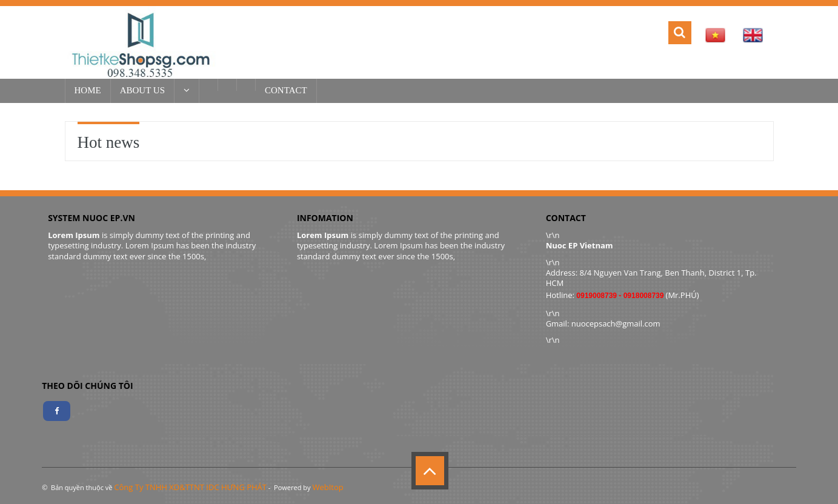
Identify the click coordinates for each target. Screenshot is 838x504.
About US (142, 90)
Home (88, 90)
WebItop (328, 487)
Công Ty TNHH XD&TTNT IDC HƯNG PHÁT (190, 487)
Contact (286, 90)
